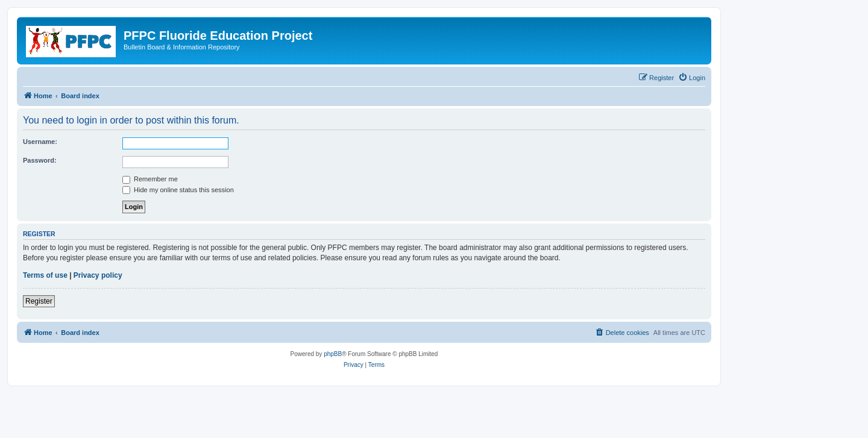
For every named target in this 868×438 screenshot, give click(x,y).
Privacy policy (98, 275)
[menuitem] (692, 78)
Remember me (150, 179)
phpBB (333, 354)
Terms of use (45, 275)
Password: (40, 160)
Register (39, 301)
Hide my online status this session (178, 190)
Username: (40, 142)
